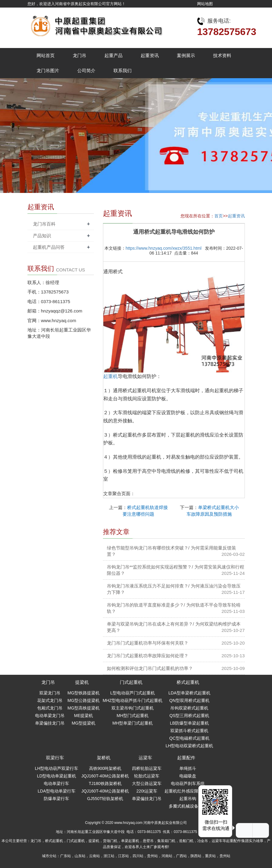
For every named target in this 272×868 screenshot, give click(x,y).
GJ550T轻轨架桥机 (105, 799)
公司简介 (86, 70)
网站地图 (205, 4)
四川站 (138, 856)
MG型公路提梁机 (84, 700)
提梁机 (82, 682)
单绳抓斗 (188, 768)
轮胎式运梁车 (147, 776)
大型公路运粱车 (147, 783)
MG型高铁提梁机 (84, 708)
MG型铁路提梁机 (84, 693)
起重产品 (114, 55)
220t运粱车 (147, 791)
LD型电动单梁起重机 (57, 776)
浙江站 (109, 856)
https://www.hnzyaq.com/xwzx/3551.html (163, 248)
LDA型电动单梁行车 (57, 791)
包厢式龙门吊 (50, 708)
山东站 (80, 856)
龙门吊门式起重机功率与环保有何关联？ (148, 643)
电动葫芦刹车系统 (188, 783)
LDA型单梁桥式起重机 (189, 693)
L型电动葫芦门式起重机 (133, 693)
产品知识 (42, 236)
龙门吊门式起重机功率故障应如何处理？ (148, 656)
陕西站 (196, 856)
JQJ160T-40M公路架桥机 (105, 776)
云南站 (94, 856)
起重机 (110, 376)
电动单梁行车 (56, 783)
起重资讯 (150, 55)
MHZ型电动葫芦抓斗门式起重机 (133, 700)
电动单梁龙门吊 (50, 716)
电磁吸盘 (188, 776)
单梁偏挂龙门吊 (50, 723)
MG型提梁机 (84, 723)
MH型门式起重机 (133, 716)
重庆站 (210, 856)
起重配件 (186, 758)
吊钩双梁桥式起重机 (189, 708)
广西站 (181, 856)
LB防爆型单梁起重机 (189, 723)
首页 (219, 216)
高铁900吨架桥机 (105, 768)
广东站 (66, 856)
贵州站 (152, 856)
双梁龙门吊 (50, 693)
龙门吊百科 (44, 224)
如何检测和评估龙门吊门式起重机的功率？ (150, 668)
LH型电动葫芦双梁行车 (57, 768)
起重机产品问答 (49, 247)
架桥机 (104, 758)
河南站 (167, 856)
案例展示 (186, 55)
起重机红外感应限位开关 (188, 791)
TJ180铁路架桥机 (105, 783)
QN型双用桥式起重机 (189, 700)
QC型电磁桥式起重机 (189, 738)
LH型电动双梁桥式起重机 (189, 746)
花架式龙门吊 (50, 700)
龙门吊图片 (48, 70)
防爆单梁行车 (56, 799)
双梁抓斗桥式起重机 (189, 731)
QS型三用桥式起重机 (189, 716)
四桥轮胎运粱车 (147, 768)
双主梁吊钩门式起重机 (133, 708)
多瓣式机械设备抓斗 (188, 806)
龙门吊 (80, 55)
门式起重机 (131, 682)
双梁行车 (55, 758)
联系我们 (123, 70)
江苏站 (123, 856)
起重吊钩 (188, 799)
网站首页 (46, 55)
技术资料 (222, 55)
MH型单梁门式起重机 (133, 723)
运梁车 (145, 758)
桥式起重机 (188, 682)
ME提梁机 (83, 716)
